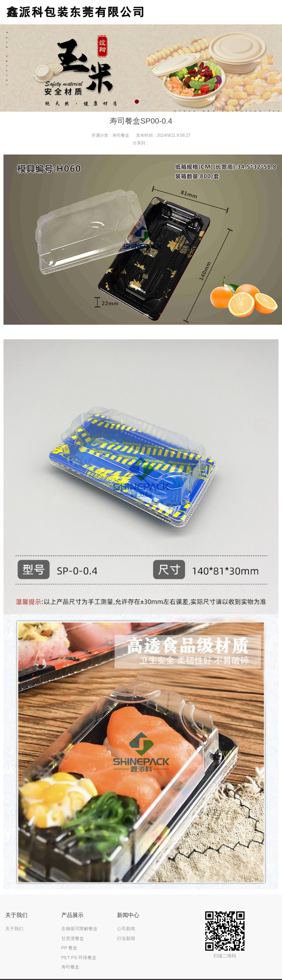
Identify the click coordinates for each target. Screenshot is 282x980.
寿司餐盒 (121, 135)
